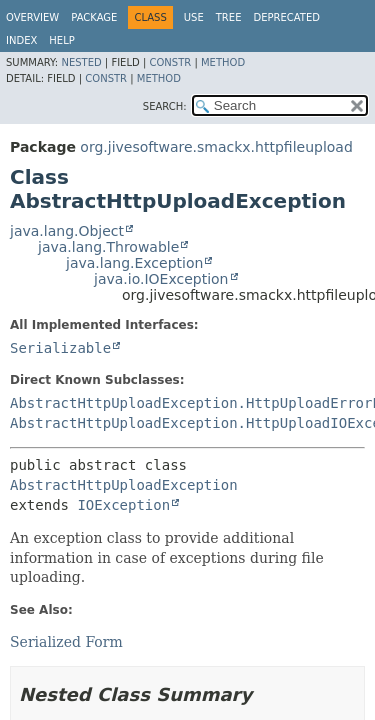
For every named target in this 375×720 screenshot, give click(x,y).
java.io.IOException (161, 279)
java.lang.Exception (134, 263)
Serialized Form (66, 642)
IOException (123, 505)
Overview (32, 17)
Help (61, 40)
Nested (81, 62)
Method (223, 62)
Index (21, 40)
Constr (170, 62)
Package (94, 17)
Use (194, 17)
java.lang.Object (67, 231)
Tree (229, 17)
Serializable (60, 348)
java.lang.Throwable (108, 247)
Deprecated (286, 17)
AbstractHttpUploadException (124, 485)
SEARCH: (165, 106)
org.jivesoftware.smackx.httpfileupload (216, 147)
